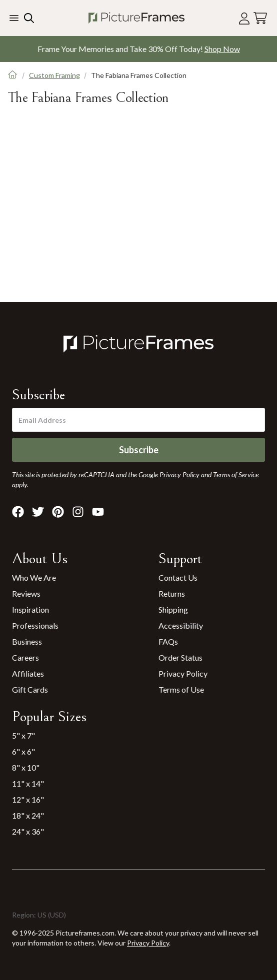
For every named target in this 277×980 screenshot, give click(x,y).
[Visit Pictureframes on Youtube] (98, 512)
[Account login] (244, 18)
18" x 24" (28, 815)
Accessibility (181, 625)
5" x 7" (23, 735)
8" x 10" (26, 767)
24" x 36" (28, 831)
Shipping (173, 609)
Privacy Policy (183, 673)
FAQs (168, 641)
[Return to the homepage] (136, 18)
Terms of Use (181, 689)
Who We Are (34, 577)
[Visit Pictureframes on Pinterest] (58, 512)
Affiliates (28, 673)
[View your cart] (260, 18)
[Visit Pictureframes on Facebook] (18, 512)
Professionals (35, 625)
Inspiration (30, 609)
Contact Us (178, 577)
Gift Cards (30, 689)
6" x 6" (23, 751)
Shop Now (222, 49)
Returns (172, 593)
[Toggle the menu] (14, 18)
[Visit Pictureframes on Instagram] (78, 512)
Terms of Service (236, 475)
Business (27, 641)
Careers (25, 657)
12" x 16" (28, 799)
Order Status (180, 657)
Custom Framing (54, 75)
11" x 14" (28, 783)
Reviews (26, 593)
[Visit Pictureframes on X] (38, 512)
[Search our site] (28, 18)
